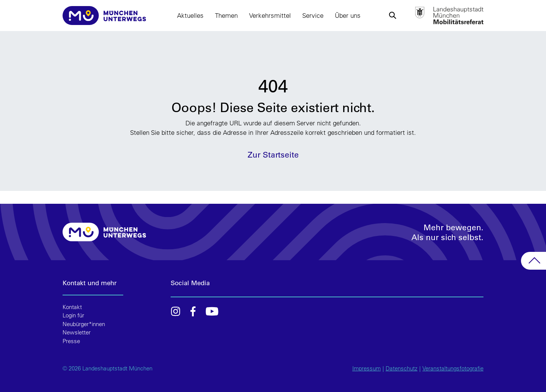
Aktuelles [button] (190, 15)
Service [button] (313, 15)
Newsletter (77, 332)
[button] (392, 16)
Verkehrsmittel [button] (270, 15)
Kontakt (72, 307)
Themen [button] (226, 15)
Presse (71, 341)
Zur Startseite (273, 154)
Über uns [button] (348, 15)
